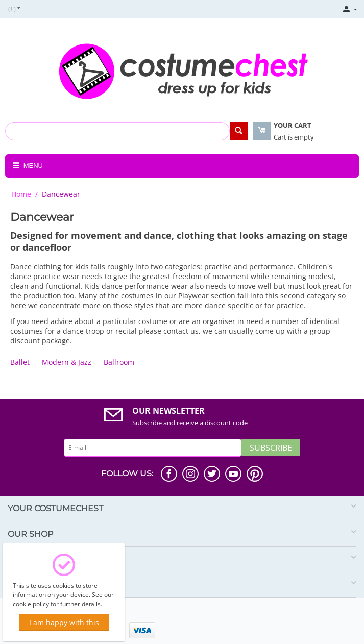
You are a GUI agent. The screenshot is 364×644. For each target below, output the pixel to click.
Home (21, 194)
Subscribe (271, 448)
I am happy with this (64, 622)
